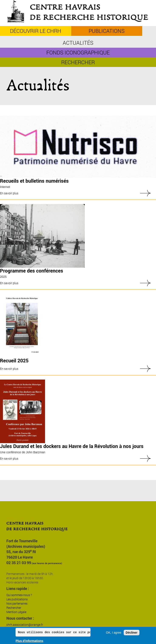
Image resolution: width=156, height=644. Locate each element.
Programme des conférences (32, 271)
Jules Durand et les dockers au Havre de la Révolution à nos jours (72, 446)
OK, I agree (114, 633)
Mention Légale (16, 612)
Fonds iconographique (78, 52)
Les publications (17, 599)
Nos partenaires (17, 603)
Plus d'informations (29, 641)
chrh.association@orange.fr (25, 625)
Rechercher (78, 62)
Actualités (78, 43)
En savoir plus (9, 193)
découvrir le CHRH (36, 31)
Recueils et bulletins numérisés (34, 181)
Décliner (131, 633)
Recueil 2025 (14, 361)
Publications (107, 31)
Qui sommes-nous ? (19, 595)
